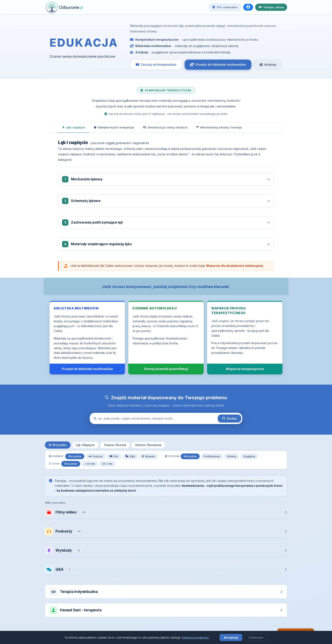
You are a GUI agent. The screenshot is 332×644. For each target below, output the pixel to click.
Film (114, 456)
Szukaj (229, 419)
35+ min (107, 464)
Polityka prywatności (195, 637)
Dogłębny (249, 456)
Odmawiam (256, 637)
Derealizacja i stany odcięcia (165, 127)
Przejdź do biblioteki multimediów (218, 65)
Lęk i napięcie (74, 127)
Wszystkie (58, 445)
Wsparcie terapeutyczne (245, 369)
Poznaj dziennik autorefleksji (166, 369)
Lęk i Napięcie (85, 445)
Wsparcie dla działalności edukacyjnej (234, 266)
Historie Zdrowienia (148, 445)
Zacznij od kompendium (156, 65)
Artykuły (268, 65)
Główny (232, 456)
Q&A (130, 456)
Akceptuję (231, 637)
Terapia (271, 7)
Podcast (95, 456)
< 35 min (90, 464)
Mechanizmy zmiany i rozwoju (219, 127)
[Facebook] (248, 7)
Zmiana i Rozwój (115, 445)
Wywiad (148, 456)
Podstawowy (212, 456)
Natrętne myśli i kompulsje (114, 127)
